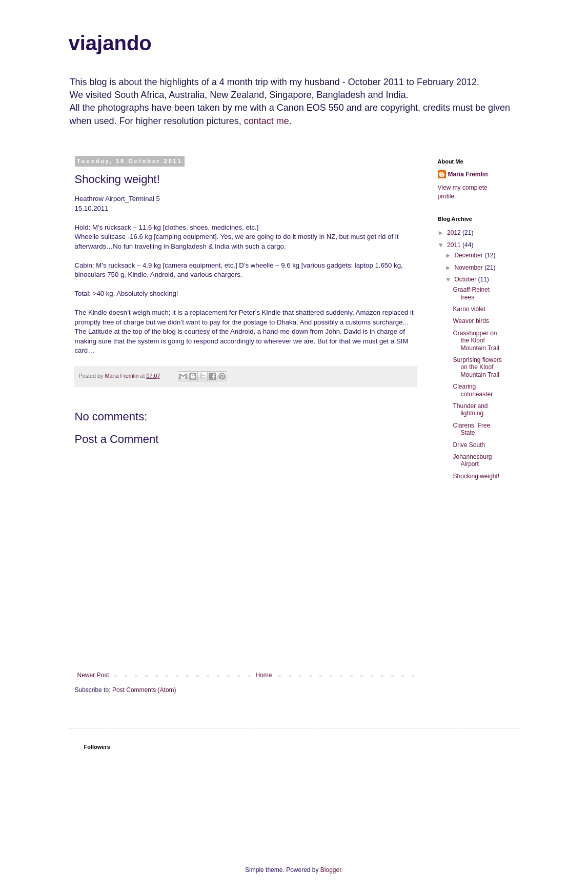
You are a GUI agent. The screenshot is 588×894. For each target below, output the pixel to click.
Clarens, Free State (471, 429)
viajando (110, 43)
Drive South (469, 445)
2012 (455, 233)
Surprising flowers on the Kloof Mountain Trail (477, 367)
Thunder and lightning (470, 410)
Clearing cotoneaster (473, 390)
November (469, 268)
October (466, 279)
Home (264, 675)
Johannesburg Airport (472, 460)
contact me (267, 121)
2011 (455, 245)
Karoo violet (469, 309)
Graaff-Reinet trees (471, 293)
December (469, 255)
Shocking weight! (476, 476)
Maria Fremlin (468, 174)
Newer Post (93, 675)
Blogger (331, 870)
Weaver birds (471, 321)
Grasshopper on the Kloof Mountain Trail (476, 341)
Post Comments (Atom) (144, 690)
